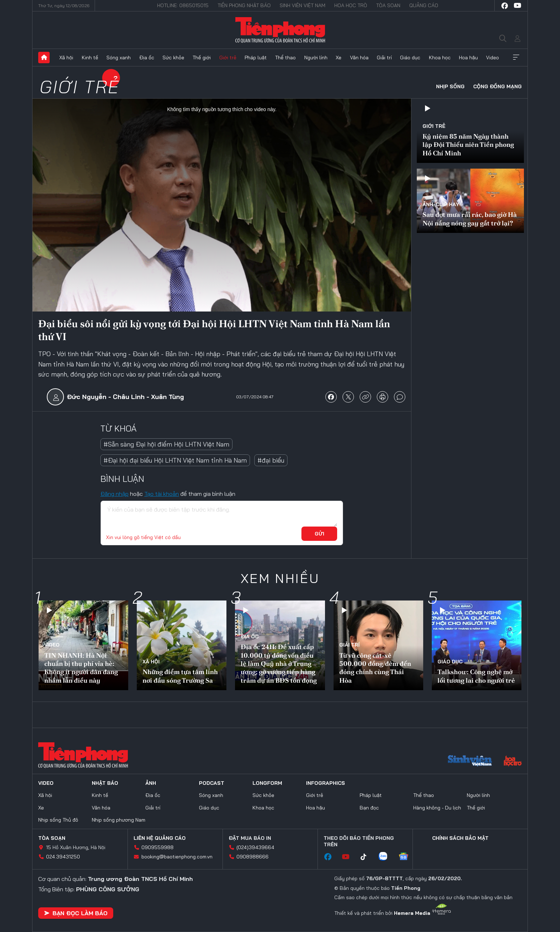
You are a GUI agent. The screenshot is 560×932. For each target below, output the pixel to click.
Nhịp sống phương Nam (119, 820)
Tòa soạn (388, 5)
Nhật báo (105, 783)
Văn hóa (359, 58)
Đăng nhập (114, 494)
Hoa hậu (468, 58)
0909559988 (157, 847)
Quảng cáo (424, 5)
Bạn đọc (369, 808)
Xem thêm (516, 58)
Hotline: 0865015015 (183, 5)
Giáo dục (410, 58)
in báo (382, 397)
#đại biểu (271, 460)
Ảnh (151, 783)
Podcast (212, 783)
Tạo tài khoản (162, 494)
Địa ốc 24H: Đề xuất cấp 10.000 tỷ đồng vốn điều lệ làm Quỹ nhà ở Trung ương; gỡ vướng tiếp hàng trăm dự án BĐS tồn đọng (279, 664)
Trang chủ (44, 58)
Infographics (326, 783)
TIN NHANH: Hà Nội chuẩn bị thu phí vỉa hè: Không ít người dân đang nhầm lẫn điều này (81, 668)
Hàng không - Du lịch (437, 808)
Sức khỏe (173, 58)
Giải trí (384, 58)
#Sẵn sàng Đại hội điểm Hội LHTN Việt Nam (166, 444)
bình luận (400, 397)
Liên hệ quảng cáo (160, 838)
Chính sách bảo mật (460, 838)
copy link (365, 397)
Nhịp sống (450, 86)
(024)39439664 (255, 847)
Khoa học (440, 58)
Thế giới (202, 58)
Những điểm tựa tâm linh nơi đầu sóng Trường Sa (180, 676)
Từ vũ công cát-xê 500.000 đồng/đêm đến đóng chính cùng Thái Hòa (375, 668)
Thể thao (285, 58)
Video (492, 58)
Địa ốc (147, 58)
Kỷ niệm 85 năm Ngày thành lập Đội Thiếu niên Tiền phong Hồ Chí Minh (468, 145)
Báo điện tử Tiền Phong (280, 30)
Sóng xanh (119, 58)
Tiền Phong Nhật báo (244, 5)
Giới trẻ (228, 58)
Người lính (316, 58)
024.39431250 (63, 857)
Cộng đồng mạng (497, 86)
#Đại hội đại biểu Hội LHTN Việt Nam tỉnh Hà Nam (175, 460)
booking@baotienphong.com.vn (177, 857)
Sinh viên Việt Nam (302, 5)
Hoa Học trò (351, 5)
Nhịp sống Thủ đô (58, 820)
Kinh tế (90, 58)
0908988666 (252, 857)
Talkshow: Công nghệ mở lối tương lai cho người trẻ (476, 676)
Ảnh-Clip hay (441, 204)
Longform (267, 783)
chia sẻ (331, 397)
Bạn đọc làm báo (76, 913)
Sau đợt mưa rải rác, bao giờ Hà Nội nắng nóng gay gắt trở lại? (470, 219)
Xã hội (66, 58)
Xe (339, 58)
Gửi (319, 534)
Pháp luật (256, 58)
